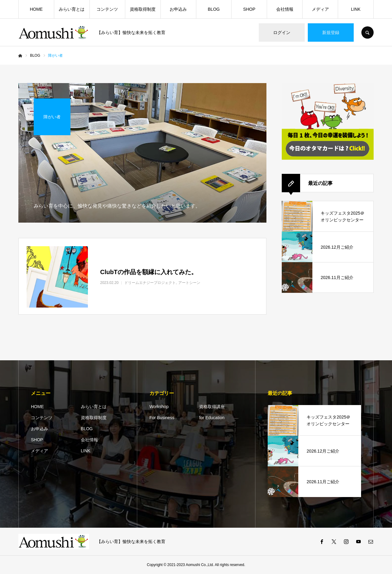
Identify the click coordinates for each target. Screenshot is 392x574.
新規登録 (331, 33)
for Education (212, 418)
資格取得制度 (143, 9)
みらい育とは (72, 9)
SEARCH (367, 33)
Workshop (159, 407)
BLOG (214, 9)
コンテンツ (107, 9)
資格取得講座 (212, 407)
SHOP (249, 9)
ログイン (282, 33)
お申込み (178, 9)
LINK (356, 9)
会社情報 (285, 9)
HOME (36, 9)
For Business (162, 418)
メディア (320, 9)
